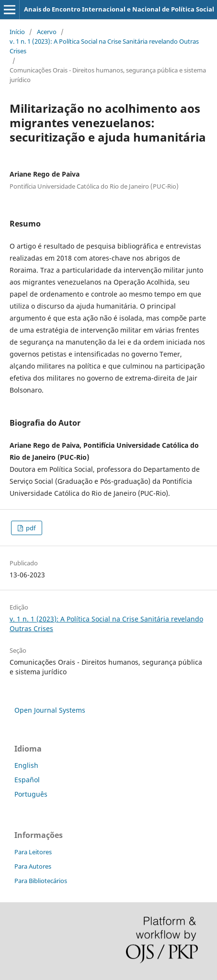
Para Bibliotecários (41, 881)
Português (31, 794)
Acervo (47, 32)
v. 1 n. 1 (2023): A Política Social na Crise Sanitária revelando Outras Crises (104, 46)
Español (27, 780)
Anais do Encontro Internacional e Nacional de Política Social (119, 9)
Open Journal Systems (50, 710)
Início (17, 32)
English (26, 765)
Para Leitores (33, 852)
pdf (30, 528)
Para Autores (33, 866)
